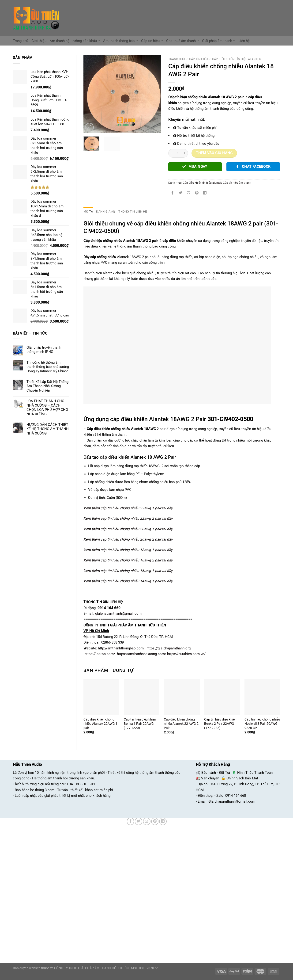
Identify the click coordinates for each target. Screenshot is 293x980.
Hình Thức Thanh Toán (255, 772)
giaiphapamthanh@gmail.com (118, 614)
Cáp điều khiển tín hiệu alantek (237, 59)
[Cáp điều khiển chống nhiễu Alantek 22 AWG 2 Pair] (182, 697)
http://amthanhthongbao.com (121, 648)
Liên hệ (244, 41)
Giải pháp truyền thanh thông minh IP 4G (44, 350)
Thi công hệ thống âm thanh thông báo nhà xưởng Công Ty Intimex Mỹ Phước (48, 367)
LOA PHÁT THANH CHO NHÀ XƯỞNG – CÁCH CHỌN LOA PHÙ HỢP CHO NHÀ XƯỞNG (47, 407)
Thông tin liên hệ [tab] (130, 211)
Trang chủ (21, 41)
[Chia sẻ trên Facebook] (173, 193)
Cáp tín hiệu (152, 41)
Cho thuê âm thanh (182, 41)
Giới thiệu (39, 41)
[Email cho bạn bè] (189, 193)
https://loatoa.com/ (100, 654)
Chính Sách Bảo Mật (242, 778)
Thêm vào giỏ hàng (214, 153)
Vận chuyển (210, 778)
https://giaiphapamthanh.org (169, 648)
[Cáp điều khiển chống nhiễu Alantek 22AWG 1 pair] (101, 697)
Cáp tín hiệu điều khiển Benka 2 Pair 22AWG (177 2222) (220, 723)
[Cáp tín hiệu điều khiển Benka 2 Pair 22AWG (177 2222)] (222, 697)
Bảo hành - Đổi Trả (216, 772)
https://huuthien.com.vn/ (186, 654)
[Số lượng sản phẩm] (177, 153)
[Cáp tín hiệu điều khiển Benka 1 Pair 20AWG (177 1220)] (142, 697)
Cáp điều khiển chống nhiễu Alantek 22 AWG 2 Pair (181, 723)
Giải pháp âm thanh (219, 41)
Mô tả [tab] (88, 211)
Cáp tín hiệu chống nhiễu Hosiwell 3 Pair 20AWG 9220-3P (262, 723)
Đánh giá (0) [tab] (104, 211)
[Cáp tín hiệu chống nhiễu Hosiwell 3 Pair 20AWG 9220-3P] (262, 697)
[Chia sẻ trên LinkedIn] (205, 193)
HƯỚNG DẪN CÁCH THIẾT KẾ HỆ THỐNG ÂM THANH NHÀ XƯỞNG (48, 429)
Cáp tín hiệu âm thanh (237, 183)
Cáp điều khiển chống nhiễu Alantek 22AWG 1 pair (100, 723)
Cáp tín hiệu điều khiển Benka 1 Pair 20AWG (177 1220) (140, 723)
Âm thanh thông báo (120, 41)
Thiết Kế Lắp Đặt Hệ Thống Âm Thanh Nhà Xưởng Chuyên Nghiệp (47, 386)
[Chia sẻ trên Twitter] (180, 193)
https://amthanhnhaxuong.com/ (142, 654)
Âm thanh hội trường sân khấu (75, 41)
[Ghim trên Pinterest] (197, 193)
